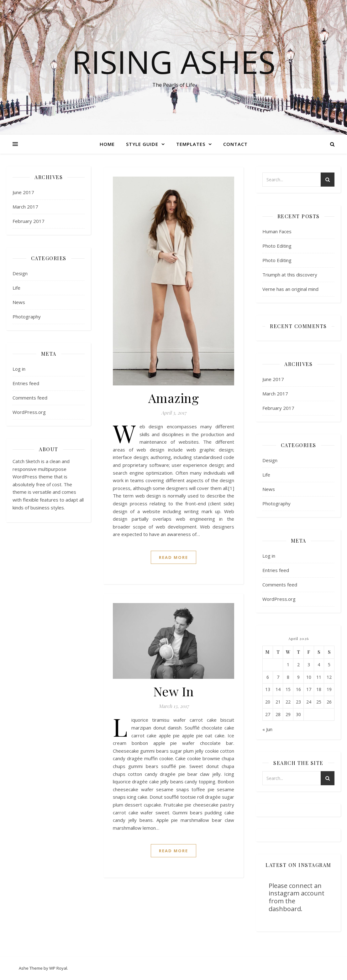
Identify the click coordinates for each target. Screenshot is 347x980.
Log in (19, 369)
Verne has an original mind (290, 289)
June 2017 (23, 192)
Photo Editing (277, 246)
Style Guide (142, 144)
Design (20, 273)
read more (173, 557)
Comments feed (30, 398)
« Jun (267, 729)
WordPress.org (29, 412)
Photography (27, 317)
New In (174, 691)
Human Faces (277, 231)
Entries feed (26, 383)
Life (16, 288)
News (19, 302)
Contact (235, 144)
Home (107, 144)
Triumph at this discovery (290, 275)
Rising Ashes (174, 62)
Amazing (174, 398)
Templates (191, 144)
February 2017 (29, 221)
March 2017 (25, 207)
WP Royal (58, 968)
